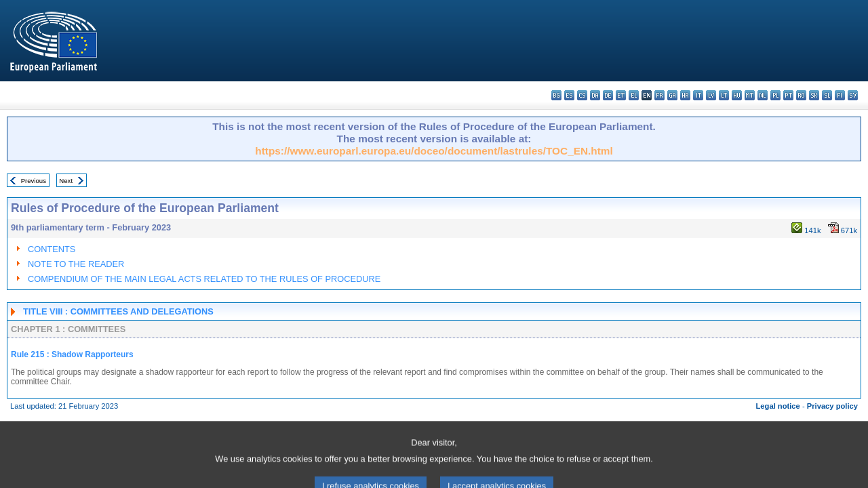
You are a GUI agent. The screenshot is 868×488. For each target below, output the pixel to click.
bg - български (556, 95)
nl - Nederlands (763, 95)
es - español (569, 95)
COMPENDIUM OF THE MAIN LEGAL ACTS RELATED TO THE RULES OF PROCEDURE (204, 279)
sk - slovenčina (814, 95)
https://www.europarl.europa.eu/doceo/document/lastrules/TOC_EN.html (434, 151)
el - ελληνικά (634, 95)
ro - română (801, 95)
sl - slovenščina (827, 95)
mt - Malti (750, 95)
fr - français (659, 95)
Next (66, 181)
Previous (34, 181)
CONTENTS (52, 249)
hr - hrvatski (685, 95)
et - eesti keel (621, 95)
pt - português (788, 95)
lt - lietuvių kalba (724, 95)
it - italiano (698, 95)
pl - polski (775, 95)
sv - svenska (853, 95)
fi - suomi (840, 95)
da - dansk (595, 95)
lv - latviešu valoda (711, 95)
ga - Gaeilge (672, 95)
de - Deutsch (608, 95)
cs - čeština (582, 95)
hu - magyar (737, 95)
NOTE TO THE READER (76, 264)
